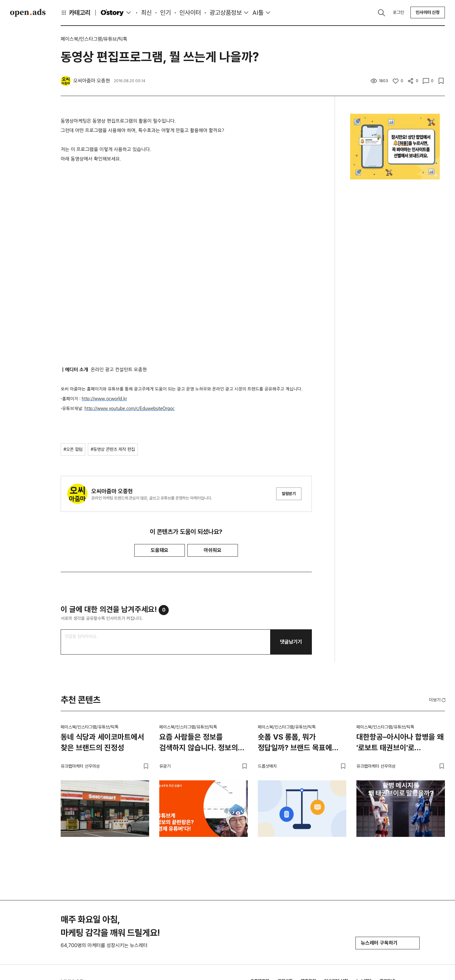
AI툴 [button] (258, 13)
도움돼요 (160, 550)
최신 (146, 13)
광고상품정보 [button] (226, 13)
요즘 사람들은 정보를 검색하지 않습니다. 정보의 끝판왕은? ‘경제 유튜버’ (199, 743)
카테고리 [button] (76, 13)
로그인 (398, 12)
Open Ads (28, 13)
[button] (438, 700)
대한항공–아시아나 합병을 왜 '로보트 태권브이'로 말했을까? (400, 743)
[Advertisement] (395, 295)
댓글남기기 (291, 642)
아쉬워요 (213, 550)
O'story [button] (117, 13)
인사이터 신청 (428, 12)
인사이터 (190, 13)
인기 (166, 13)
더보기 (438, 700)
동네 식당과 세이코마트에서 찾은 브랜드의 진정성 (102, 742)
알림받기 (289, 494)
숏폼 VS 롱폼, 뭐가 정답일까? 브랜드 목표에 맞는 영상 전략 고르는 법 (295, 743)
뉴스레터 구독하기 (388, 943)
